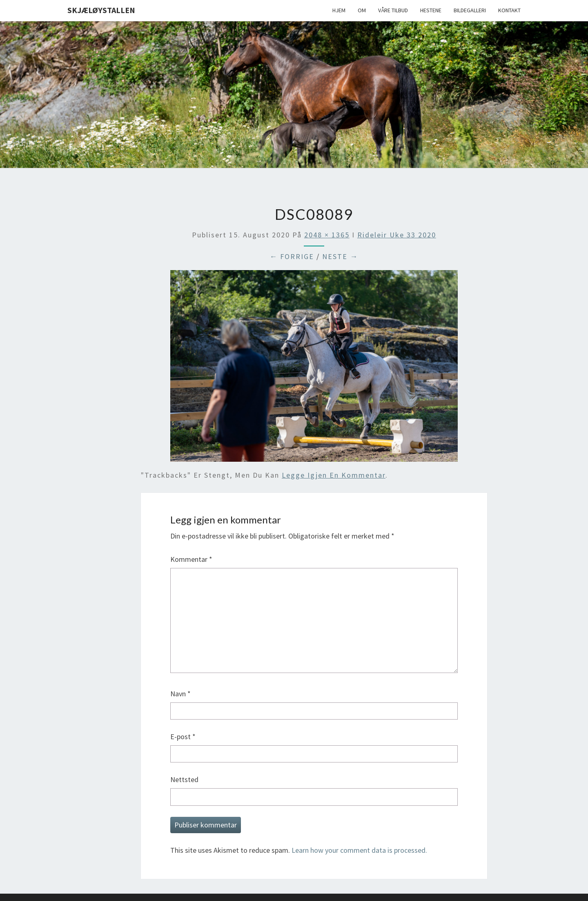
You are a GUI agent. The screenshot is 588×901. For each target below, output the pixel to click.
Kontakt (509, 10)
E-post (183, 737)
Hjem (339, 10)
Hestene (431, 10)
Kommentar (191, 559)
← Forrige (292, 256)
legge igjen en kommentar (334, 475)
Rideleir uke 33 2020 (397, 235)
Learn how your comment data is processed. (359, 850)
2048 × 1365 (327, 235)
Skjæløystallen (101, 10)
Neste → (340, 256)
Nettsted (184, 779)
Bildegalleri (470, 10)
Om (362, 10)
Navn (180, 694)
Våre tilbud (393, 10)
